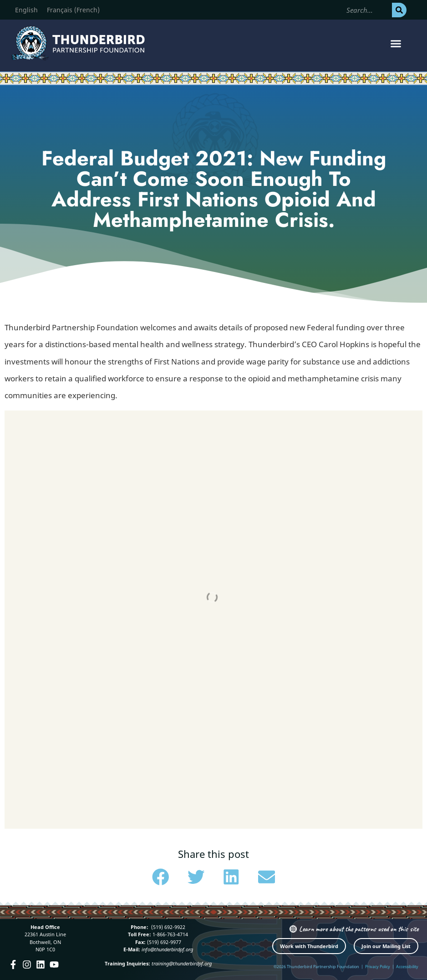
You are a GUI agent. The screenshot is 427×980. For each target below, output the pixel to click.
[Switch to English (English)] (26, 10)
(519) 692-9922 (168, 927)
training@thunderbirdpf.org (182, 963)
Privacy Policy (378, 967)
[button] (396, 43)
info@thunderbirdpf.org (167, 949)
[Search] (399, 10)
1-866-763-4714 (170, 934)
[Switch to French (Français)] (73, 10)
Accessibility (407, 967)
